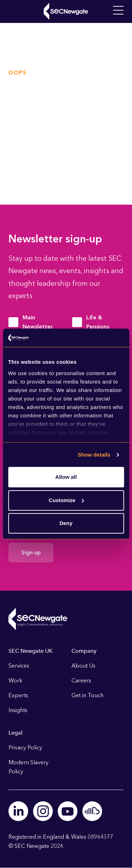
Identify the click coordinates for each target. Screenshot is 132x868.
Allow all (66, 477)
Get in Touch (87, 695)
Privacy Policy (25, 748)
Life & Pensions (98, 322)
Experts (18, 695)
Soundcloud (92, 811)
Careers (81, 680)
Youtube (68, 811)
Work (15, 680)
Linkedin (18, 811)
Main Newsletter (38, 322)
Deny (66, 523)
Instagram (43, 811)
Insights (18, 710)
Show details (94, 455)
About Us (83, 666)
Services (19, 666)
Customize (66, 500)
